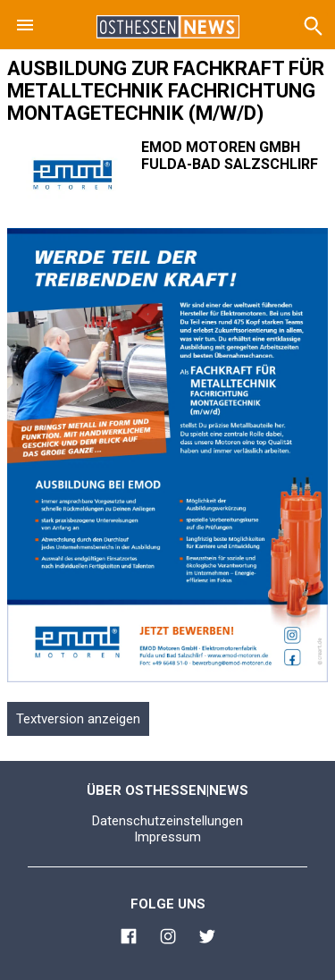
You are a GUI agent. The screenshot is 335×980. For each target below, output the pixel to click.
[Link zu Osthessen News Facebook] (129, 939)
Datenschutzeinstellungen (167, 821)
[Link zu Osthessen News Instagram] (168, 939)
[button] (25, 25)
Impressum (167, 837)
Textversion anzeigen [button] (78, 719)
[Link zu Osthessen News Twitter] (207, 939)
